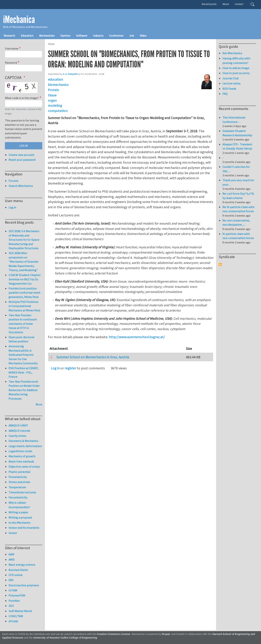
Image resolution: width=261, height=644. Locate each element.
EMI (11, 580)
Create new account (21, 155)
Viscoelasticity (18, 497)
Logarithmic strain (20, 451)
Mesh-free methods (21, 461)
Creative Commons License (114, 634)
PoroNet (14, 601)
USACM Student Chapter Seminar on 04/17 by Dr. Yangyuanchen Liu (25, 279)
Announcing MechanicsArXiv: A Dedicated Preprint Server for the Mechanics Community (23, 355)
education (55, 79)
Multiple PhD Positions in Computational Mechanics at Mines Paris (24, 306)
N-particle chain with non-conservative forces (238, 236)
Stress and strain (19, 482)
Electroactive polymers (24, 585)
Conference (116, 36)
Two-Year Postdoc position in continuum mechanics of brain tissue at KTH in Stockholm (23, 324)
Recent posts (209, 4)
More (39, 404)
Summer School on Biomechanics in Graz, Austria (93, 357)
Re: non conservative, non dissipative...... (236, 223)
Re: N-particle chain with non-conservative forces (238, 209)
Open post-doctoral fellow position (21, 339)
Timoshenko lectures (22, 492)
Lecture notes (231, 83)
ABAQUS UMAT (18, 425)
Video (143, 36)
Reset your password (22, 160)
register (70, 368)
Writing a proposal (20, 517)
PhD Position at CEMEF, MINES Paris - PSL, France (24, 372)
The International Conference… (234, 120)
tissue (52, 95)
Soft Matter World (20, 611)
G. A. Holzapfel (70, 74)
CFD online (15, 575)
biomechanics (58, 85)
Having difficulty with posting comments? (236, 61)
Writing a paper (18, 512)
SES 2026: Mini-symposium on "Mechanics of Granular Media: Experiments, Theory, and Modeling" (23, 262)
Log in (55, 368)
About (226, 4)
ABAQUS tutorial (19, 431)
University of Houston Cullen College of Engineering (65, 638)
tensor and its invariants (24, 528)
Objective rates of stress (24, 467)
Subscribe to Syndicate (220, 264)
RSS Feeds (229, 89)
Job (132, 36)
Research (9, 36)
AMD (12, 560)
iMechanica (19, 20)
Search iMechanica (21, 186)
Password (11, 63)
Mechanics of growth (22, 456)
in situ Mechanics (19, 523)
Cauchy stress (17, 436)
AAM (11, 554)
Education (27, 36)
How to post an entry (236, 73)
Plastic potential (19, 472)
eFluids (13, 621)
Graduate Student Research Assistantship (237, 133)
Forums (13, 181)
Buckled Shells (18, 570)
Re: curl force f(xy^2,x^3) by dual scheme (238, 196)
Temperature (17, 487)
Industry (98, 36)
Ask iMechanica (232, 53)
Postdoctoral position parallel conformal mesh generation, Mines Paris (24, 293)
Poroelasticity (18, 477)
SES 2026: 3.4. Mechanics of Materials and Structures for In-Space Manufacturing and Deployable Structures (24, 240)
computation (58, 111)
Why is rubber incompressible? (19, 505)
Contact (239, 4)
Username (12, 48)
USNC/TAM (16, 616)
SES (11, 606)
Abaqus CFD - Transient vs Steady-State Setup (237, 146)
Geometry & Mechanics (23, 441)
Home (51, 44)
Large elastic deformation (25, 446)
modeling (55, 105)
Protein (53, 90)
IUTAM (13, 590)
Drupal (166, 634)
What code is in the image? (22, 98)
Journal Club (231, 78)
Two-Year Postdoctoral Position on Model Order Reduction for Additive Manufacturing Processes (24, 390)
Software (82, 36)
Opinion (65, 36)
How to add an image (236, 68)
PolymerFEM (17, 595)
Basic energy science (22, 565)
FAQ (225, 94)
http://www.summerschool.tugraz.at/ (137, 337)
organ (52, 100)
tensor (13, 533)
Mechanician (47, 36)
